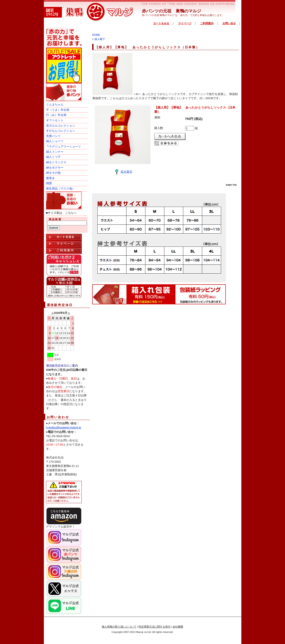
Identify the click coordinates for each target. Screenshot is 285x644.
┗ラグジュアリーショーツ (63, 146)
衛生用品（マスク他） (61, 189)
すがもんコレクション (61, 131)
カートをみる (161, 23)
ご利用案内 (207, 23)
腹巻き (50, 178)
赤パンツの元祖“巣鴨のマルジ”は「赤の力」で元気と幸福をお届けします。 (183, 15)
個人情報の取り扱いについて (119, 627)
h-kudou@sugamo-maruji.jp (64, 427)
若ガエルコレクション (61, 126)
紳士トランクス (56, 162)
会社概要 (178, 627)
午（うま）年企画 (58, 110)
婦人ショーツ (55, 141)
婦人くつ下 (53, 157)
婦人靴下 (100, 39)
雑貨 (49, 183)
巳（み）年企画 (56, 115)
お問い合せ (229, 23)
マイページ (185, 23)
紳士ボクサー (55, 168)
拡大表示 (123, 172)
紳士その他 (53, 173)
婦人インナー (55, 152)
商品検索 (55, 219)
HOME (96, 35)
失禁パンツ (53, 136)
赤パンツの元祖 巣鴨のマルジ (171, 11)
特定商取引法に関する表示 (155, 627)
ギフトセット (55, 120)
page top (231, 185)
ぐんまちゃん (55, 104)
